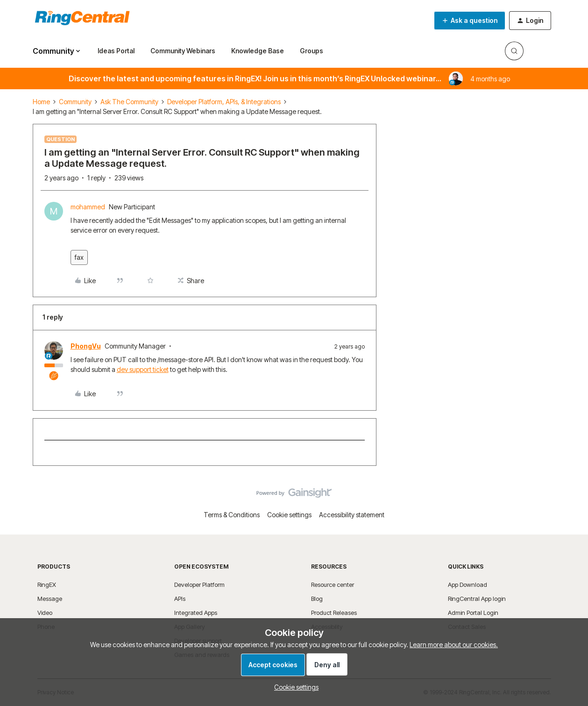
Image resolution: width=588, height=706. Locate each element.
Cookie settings (289, 515)
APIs (180, 599)
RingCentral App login (477, 599)
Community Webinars (183, 51)
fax (79, 257)
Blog (317, 599)
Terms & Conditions (232, 515)
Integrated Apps (196, 613)
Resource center (333, 585)
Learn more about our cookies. (454, 645)
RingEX (47, 585)
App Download (468, 585)
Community (75, 102)
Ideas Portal (116, 51)
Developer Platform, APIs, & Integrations (224, 102)
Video (45, 613)
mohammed (88, 207)
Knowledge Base (258, 51)
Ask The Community (129, 102)
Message (50, 599)
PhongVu (86, 346)
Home (41, 102)
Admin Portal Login (473, 613)
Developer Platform (199, 585)
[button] (470, 21)
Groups (312, 51)
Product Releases (334, 613)
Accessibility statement (352, 515)
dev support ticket (143, 369)
